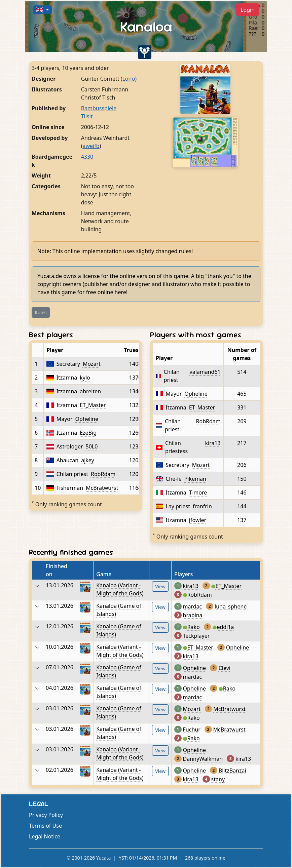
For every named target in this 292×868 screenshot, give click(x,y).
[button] (42, 10)
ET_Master (93, 405)
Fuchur (192, 729)
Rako (194, 627)
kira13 (213, 443)
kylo (85, 378)
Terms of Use (45, 826)
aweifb (91, 146)
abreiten (90, 391)
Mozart (92, 364)
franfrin (202, 506)
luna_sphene (231, 606)
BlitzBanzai (232, 771)
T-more (198, 492)
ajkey (88, 460)
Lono (129, 79)
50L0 (92, 446)
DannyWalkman (203, 759)
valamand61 (205, 372)
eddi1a (225, 627)
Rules (41, 312)
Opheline (87, 419)
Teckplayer (196, 636)
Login (248, 10)
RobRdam (103, 474)
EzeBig (88, 433)
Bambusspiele (99, 108)
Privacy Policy (46, 815)
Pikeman (195, 479)
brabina (193, 615)
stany (218, 779)
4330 (87, 157)
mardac (193, 606)
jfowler (198, 520)
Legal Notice (45, 836)
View (160, 586)
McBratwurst (102, 488)
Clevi (225, 668)
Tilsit (87, 116)
